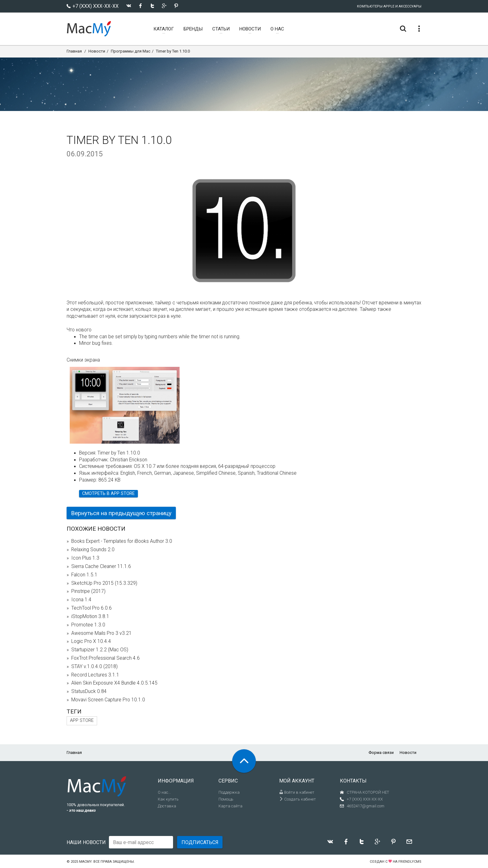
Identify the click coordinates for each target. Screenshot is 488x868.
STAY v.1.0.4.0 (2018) (94, 667)
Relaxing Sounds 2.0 (93, 550)
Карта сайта (230, 806)
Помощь (226, 799)
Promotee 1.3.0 (88, 625)
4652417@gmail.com (366, 806)
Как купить (168, 799)
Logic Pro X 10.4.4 (91, 641)
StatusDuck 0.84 (89, 691)
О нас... (164, 792)
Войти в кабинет (297, 792)
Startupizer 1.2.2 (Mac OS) (100, 650)
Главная (74, 51)
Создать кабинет (298, 799)
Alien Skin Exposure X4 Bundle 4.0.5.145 (114, 683)
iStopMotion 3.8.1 (90, 616)
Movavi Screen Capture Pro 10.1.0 (108, 700)
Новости (97, 51)
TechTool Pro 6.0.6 (91, 608)
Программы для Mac (131, 51)
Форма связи (381, 753)
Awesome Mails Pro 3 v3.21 (101, 633)
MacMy (85, 862)
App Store (82, 720)
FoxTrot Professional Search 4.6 (106, 658)
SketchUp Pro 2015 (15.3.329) (104, 583)
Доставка (167, 806)
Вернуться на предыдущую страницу (121, 513)
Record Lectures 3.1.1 (95, 675)
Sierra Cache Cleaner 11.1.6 (101, 566)
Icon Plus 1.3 (85, 558)
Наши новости (86, 842)
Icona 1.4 (81, 600)
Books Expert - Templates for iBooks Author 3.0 (122, 541)
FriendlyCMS (410, 862)
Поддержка (229, 792)
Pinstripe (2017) (88, 591)
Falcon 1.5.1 (84, 575)
